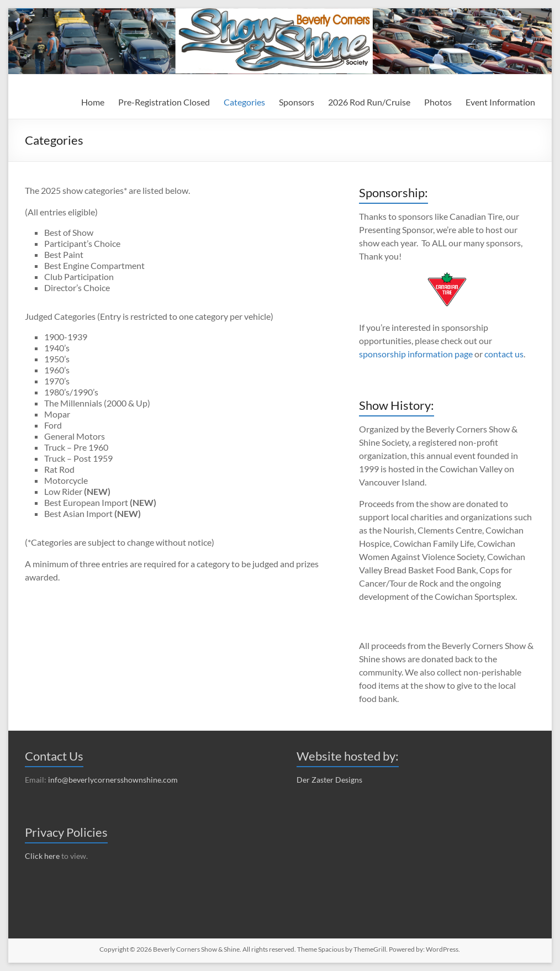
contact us (504, 354)
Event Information (500, 102)
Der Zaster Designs (329, 780)
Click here (42, 856)
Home (93, 102)
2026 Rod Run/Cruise (369, 102)
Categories (244, 102)
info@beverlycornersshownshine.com (113, 780)
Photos (438, 102)
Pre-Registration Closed (164, 102)
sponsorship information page (416, 354)
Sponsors (297, 102)
